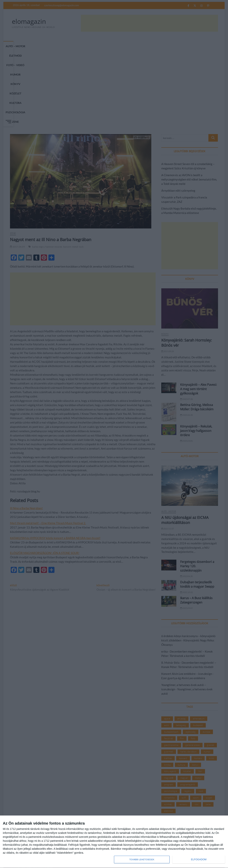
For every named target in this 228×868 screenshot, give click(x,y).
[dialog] (114, 842)
